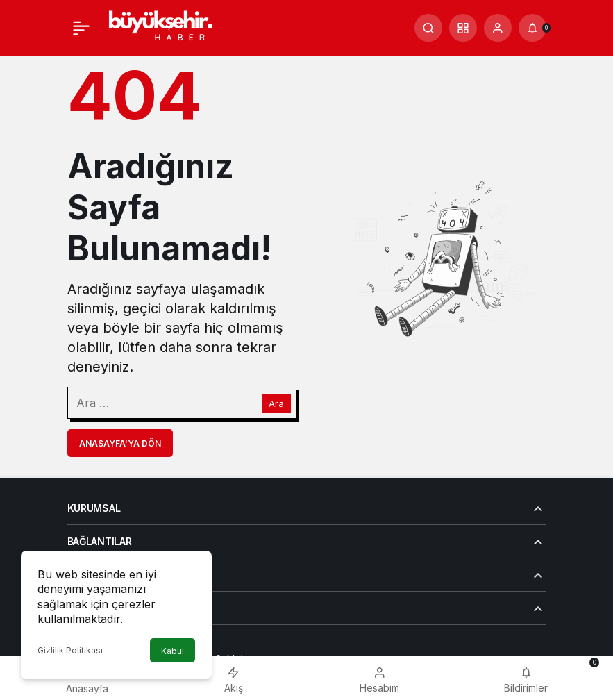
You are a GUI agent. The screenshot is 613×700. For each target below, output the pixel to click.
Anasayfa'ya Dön (120, 443)
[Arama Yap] (428, 28)
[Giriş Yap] (498, 28)
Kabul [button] (173, 651)
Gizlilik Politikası (70, 650)
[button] (463, 28)
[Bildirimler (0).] (532, 28)
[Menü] (81, 28)
